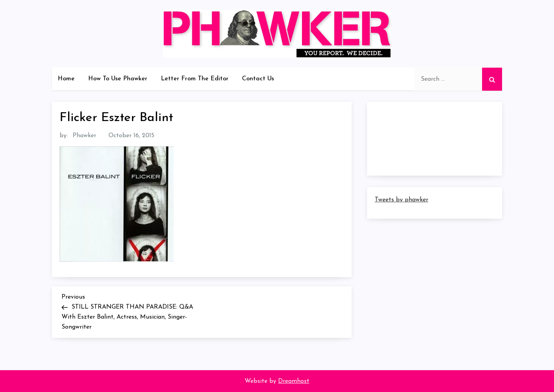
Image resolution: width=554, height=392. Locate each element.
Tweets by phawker (401, 200)
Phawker (84, 136)
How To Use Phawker (118, 79)
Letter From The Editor (195, 79)
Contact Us (258, 79)
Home (66, 79)
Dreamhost (294, 381)
